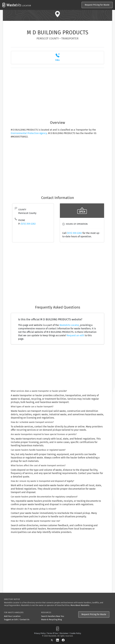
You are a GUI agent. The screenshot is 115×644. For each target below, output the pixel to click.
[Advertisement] (57, 92)
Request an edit (75, 335)
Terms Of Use (53, 633)
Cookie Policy (76, 633)
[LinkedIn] (59, 640)
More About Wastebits (80, 605)
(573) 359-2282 (28, 224)
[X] (53, 640)
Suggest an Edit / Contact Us (17, 619)
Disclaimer (64, 633)
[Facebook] (63, 640)
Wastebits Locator (69, 325)
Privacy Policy (40, 633)
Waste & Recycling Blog (52, 619)
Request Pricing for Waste (97, 5)
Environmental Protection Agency (29, 133)
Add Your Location (12, 616)
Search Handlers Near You (53, 616)
